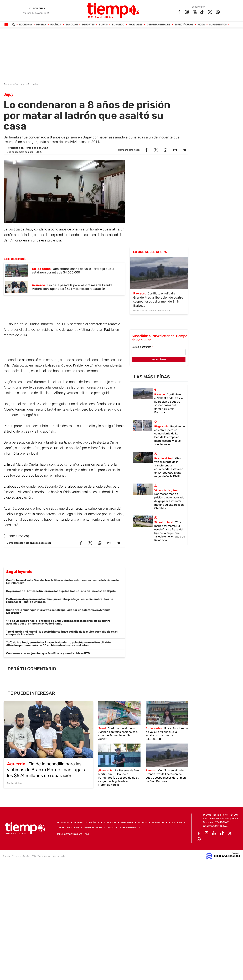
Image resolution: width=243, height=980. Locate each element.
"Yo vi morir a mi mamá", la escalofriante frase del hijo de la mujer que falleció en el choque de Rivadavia (62, 633)
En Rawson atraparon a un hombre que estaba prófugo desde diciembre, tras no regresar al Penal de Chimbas (60, 601)
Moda (201, 25)
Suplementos (218, 25)
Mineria (41, 25)
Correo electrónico (142, 347)
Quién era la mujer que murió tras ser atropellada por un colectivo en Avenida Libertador (58, 611)
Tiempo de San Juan (15, 84)
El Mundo (118, 25)
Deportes (88, 25)
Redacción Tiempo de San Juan (30, 148)
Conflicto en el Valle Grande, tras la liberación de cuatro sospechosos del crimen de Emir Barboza (63, 582)
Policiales (135, 25)
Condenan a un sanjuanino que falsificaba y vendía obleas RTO (48, 653)
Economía (25, 25)
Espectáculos (184, 25)
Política (56, 25)
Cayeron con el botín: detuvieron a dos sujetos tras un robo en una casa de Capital (61, 591)
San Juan (72, 25)
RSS (87, 834)
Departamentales (158, 25)
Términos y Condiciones (70, 834)
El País (103, 25)
